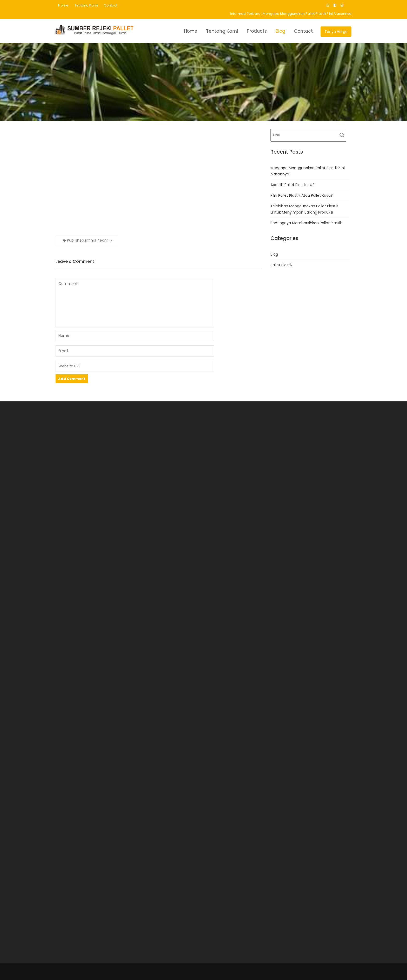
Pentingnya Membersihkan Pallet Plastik (306, 223)
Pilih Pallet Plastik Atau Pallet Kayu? (302, 195)
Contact (111, 5)
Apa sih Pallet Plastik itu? (292, 185)
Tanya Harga (336, 32)
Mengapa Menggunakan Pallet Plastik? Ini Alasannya (307, 14)
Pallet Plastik (281, 265)
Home (63, 5)
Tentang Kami (86, 5)
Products (257, 31)
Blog (280, 31)
